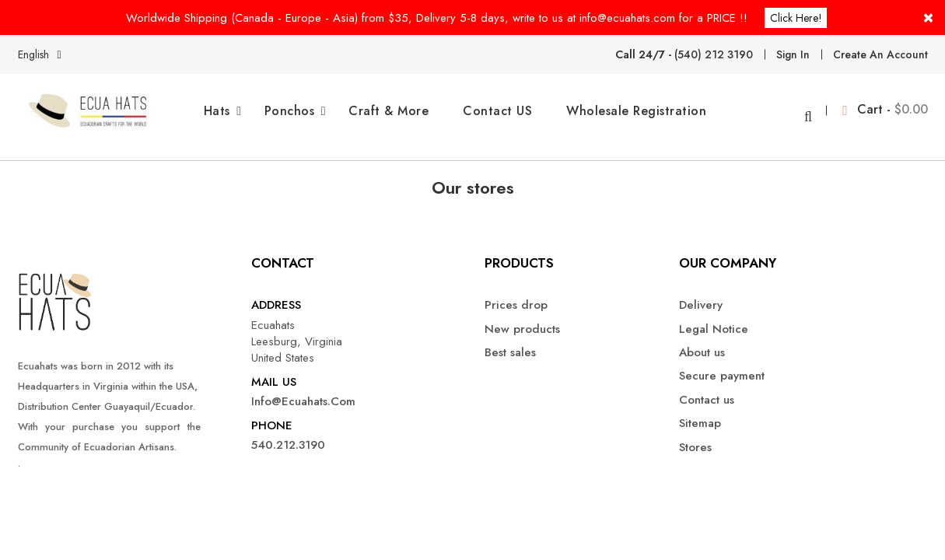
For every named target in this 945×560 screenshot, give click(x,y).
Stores (695, 434)
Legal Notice (714, 316)
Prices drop (516, 293)
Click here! (797, 17)
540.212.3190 (288, 433)
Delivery (701, 293)
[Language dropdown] (42, 54)
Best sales (510, 340)
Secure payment (722, 364)
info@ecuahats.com (303, 389)
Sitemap (700, 411)
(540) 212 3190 (714, 54)
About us (702, 340)
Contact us (707, 388)
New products (522, 316)
